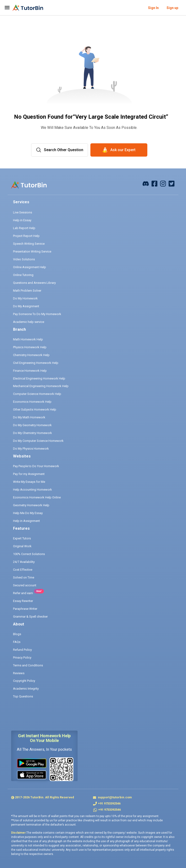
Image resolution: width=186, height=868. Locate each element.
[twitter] (172, 183)
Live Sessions (23, 212)
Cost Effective (23, 570)
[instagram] (163, 183)
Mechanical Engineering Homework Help (41, 386)
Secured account (25, 585)
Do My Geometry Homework (32, 425)
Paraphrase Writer (25, 609)
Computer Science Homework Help (37, 394)
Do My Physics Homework (31, 449)
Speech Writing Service (29, 244)
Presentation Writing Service (32, 251)
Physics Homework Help (30, 347)
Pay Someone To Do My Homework (37, 314)
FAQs (17, 642)
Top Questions (23, 696)
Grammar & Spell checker (30, 617)
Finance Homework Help (30, 371)
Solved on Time (24, 577)
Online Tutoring (23, 275)
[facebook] (146, 183)
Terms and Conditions (28, 665)
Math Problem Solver (27, 291)
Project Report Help (26, 236)
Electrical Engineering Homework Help (39, 378)
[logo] (28, 8)
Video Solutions (24, 259)
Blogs (17, 634)
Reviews (19, 673)
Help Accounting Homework (33, 490)
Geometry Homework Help (31, 505)
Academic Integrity (26, 689)
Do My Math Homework (29, 417)
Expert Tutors (22, 538)
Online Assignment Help (30, 267)
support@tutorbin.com (114, 797)
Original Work (22, 546)
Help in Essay (22, 220)
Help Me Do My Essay (28, 513)
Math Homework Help (28, 339)
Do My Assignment (26, 306)
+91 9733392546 (109, 803)
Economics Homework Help (32, 402)
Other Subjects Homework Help (35, 409)
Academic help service (29, 322)
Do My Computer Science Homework (38, 441)
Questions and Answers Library (34, 283)
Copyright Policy (24, 681)
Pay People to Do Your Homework (36, 466)
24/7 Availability (24, 562)
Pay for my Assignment (29, 474)
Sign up (172, 8)
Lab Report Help (24, 228)
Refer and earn (23, 593)
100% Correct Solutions (29, 554)
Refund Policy (22, 650)
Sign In (153, 8)
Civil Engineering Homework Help (36, 363)
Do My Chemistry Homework (33, 433)
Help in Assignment (26, 521)
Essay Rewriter (23, 601)
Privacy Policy (22, 658)
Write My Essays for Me (29, 482)
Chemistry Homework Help (31, 355)
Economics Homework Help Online (37, 497)
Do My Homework (25, 298)
